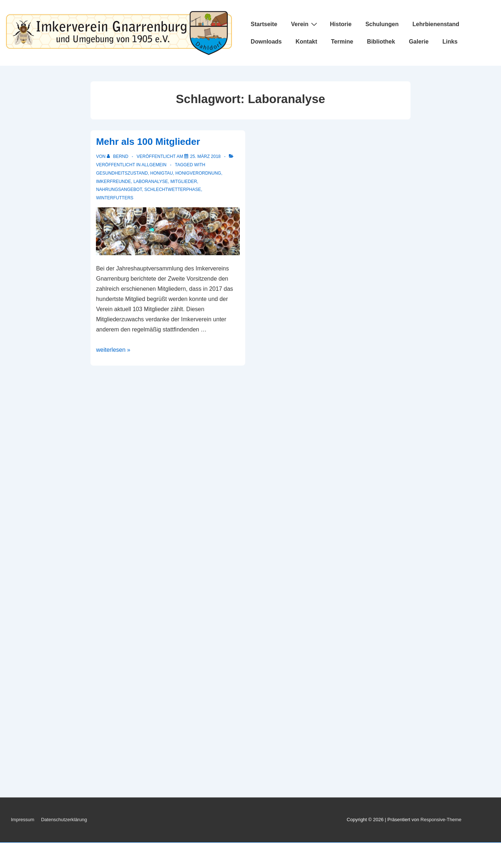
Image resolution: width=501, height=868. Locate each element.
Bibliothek (381, 42)
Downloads (266, 42)
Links (450, 42)
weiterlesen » (113, 350)
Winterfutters (115, 198)
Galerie (419, 42)
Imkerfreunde (113, 182)
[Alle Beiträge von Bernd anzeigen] (118, 156)
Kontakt (306, 42)
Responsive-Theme (441, 820)
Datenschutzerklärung (64, 820)
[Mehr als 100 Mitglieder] (205, 156)
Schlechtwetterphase (173, 190)
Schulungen (382, 24)
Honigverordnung (198, 173)
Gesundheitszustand (122, 173)
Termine (342, 42)
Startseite (264, 24)
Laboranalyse (151, 182)
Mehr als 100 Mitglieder (148, 142)
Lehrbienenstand (436, 24)
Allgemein (154, 165)
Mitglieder (184, 182)
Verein (305, 24)
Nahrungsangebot (119, 190)
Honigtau (162, 173)
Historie (341, 24)
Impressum (23, 820)
